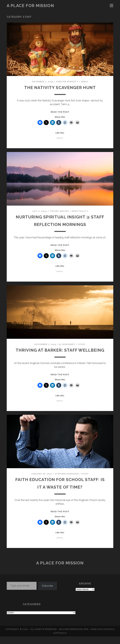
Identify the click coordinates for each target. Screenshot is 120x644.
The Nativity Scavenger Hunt (60, 87)
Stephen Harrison (67, 481)
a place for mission (30, 6)
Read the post (60, 112)
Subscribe (47, 593)
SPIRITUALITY (80, 211)
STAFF (82, 344)
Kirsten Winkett (67, 82)
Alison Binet (67, 344)
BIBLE (85, 82)
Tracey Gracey (59, 211)
